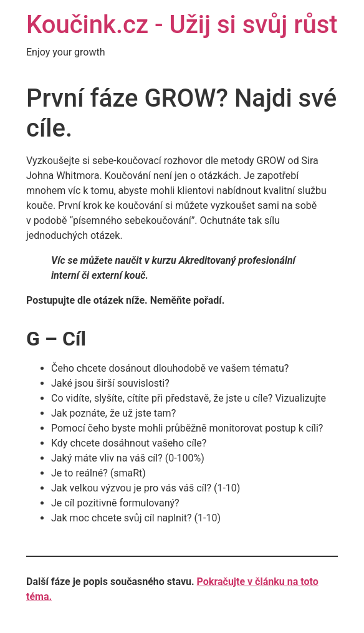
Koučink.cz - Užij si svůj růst (182, 25)
